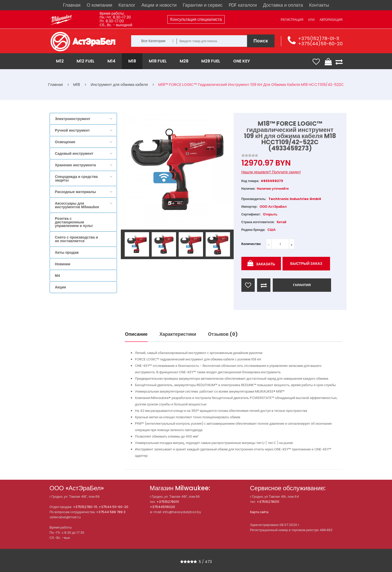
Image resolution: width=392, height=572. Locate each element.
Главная (72, 5)
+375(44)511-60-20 (320, 44)
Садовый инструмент (74, 153)
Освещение (65, 142)
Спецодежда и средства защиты (76, 178)
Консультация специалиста (196, 19)
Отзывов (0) (223, 334)
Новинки (63, 264)
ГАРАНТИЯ (302, 285)
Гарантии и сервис (203, 5)
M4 (57, 276)
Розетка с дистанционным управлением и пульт (74, 222)
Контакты (319, 5)
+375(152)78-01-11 (318, 38)
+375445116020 (162, 507)
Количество (251, 244)
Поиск (261, 41)
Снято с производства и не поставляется (77, 239)
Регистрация (292, 20)
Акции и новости (159, 5)
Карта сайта (259, 512)
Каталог (127, 5)
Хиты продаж (67, 252)
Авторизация (331, 20)
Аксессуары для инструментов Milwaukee (77, 205)
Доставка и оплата (283, 5)
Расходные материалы (76, 192)
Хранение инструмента (76, 165)
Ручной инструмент (72, 130)
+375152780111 (168, 502)
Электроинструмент (73, 119)
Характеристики (178, 334)
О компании (99, 5)
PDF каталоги (243, 5)
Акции (61, 287)
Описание (136, 334)
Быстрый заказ (306, 264)
